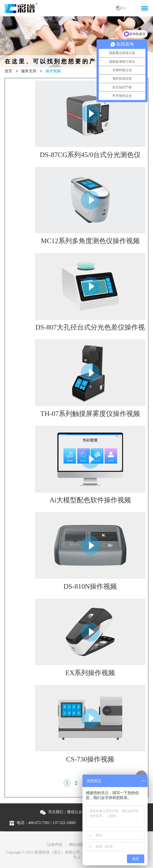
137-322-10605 (64, 823)
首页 (8, 71)
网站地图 (76, 845)
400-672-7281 (39, 823)
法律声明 (55, 845)
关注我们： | (76, 812)
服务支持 (29, 71)
